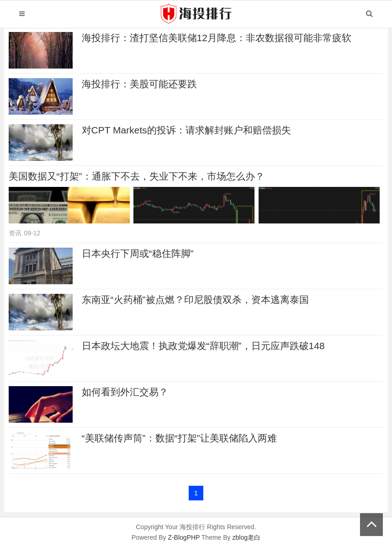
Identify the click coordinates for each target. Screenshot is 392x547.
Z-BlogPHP (184, 537)
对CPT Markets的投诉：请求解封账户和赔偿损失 (186, 130)
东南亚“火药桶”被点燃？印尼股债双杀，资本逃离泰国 (195, 300)
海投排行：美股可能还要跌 (139, 84)
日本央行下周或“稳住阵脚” (138, 253)
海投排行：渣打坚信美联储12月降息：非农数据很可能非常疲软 (217, 38)
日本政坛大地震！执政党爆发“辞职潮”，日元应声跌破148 (203, 346)
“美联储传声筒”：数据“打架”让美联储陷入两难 (179, 438)
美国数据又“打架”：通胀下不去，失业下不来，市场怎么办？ (137, 176)
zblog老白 (246, 537)
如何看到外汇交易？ (125, 392)
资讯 (15, 233)
